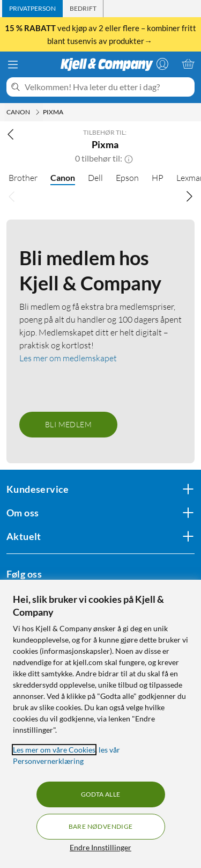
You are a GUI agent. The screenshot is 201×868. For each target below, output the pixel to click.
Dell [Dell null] (95, 178)
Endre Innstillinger (100, 847)
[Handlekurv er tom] (188, 64)
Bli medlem (68, 424)
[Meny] (13, 64)
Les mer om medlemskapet (68, 358)
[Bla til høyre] (189, 196)
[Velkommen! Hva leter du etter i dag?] (107, 87)
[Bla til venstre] (12, 196)
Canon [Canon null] (63, 177)
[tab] (32, 9)
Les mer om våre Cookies (54, 750)
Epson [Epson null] (127, 178)
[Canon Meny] (38, 112)
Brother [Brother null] (23, 178)
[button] (129, 158)
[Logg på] (162, 64)
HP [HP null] (158, 178)
